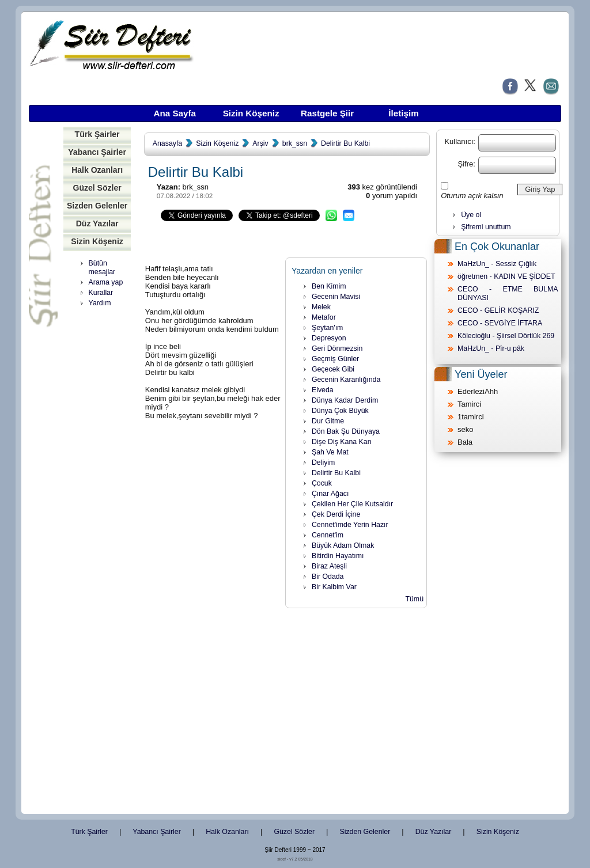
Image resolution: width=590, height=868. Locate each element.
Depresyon (329, 338)
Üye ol (471, 215)
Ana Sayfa (175, 113)
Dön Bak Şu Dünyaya (346, 431)
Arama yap (106, 282)
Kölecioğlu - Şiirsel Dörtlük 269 (506, 336)
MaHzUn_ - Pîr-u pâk (491, 348)
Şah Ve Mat (330, 452)
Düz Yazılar (97, 223)
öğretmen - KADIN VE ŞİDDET (506, 276)
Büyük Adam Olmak (343, 545)
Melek (321, 307)
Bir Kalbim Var (334, 587)
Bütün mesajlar (102, 268)
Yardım (100, 303)
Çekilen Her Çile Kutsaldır (352, 504)
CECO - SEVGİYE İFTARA (500, 323)
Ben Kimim (329, 286)
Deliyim (323, 463)
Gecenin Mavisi (336, 297)
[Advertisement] (101, 490)
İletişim (403, 113)
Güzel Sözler (97, 188)
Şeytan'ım (328, 328)
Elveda (323, 390)
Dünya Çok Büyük (340, 411)
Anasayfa (167, 143)
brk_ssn (295, 143)
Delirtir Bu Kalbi (345, 143)
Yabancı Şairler (97, 152)
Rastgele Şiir (327, 113)
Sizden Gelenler (97, 206)
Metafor (324, 317)
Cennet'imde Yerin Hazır (350, 525)
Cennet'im (328, 535)
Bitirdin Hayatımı (338, 556)
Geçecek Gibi (333, 369)
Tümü (414, 599)
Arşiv (260, 143)
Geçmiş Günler (335, 359)
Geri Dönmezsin (337, 348)
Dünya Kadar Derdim (345, 400)
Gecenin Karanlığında (346, 380)
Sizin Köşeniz (251, 113)
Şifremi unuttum (486, 227)
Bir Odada (328, 577)
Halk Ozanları (97, 170)
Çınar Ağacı (330, 494)
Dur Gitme (328, 421)
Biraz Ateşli (329, 566)
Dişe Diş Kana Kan (342, 442)
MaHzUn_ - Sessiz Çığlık (497, 264)
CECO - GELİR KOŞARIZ (498, 310)
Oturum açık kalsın (472, 196)
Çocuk (322, 483)
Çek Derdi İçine (336, 514)
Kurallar (101, 293)
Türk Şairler (97, 134)
